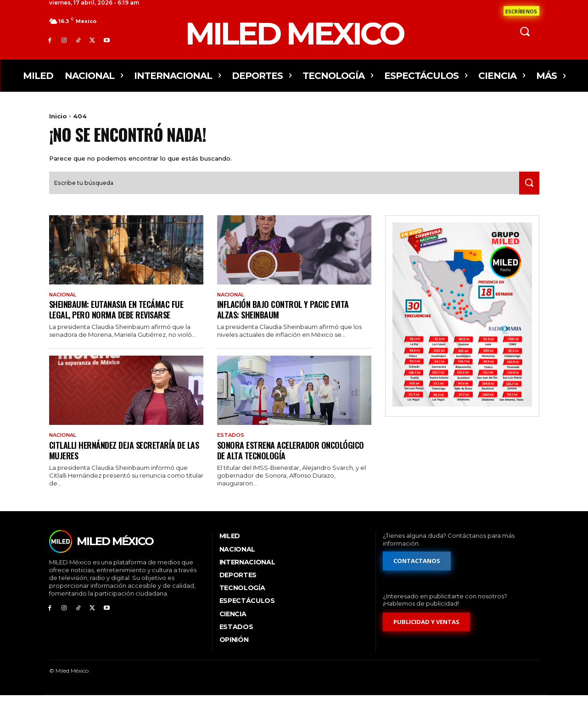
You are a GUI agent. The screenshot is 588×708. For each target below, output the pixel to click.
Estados (232, 447)
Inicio (58, 116)
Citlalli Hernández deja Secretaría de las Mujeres (122, 462)
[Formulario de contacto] (521, 11)
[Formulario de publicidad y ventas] (427, 634)
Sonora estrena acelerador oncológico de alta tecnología (277, 462)
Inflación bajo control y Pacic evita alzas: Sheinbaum (287, 321)
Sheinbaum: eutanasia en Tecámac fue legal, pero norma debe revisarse (121, 321)
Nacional (65, 305)
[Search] (527, 193)
